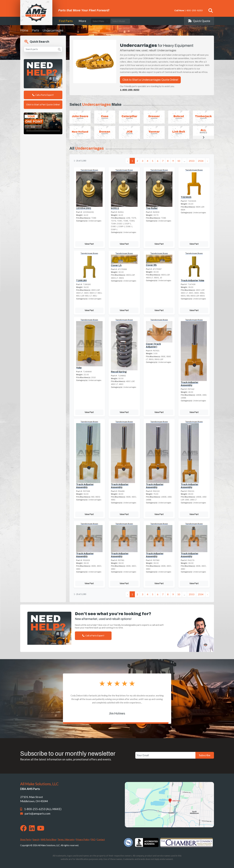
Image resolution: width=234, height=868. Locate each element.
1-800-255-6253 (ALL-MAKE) (43, 809)
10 (179, 161)
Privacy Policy (83, 839)
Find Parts (66, 21)
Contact (101, 839)
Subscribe (205, 755)
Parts (35, 30)
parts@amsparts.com (37, 814)
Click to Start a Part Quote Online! (43, 105)
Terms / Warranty (66, 839)
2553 (192, 161)
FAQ (93, 839)
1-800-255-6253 (194, 10)
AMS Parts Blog (48, 839)
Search (36, 839)
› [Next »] (207, 161)
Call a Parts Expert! (43, 95)
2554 (201, 161)
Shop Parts (26, 839)
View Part (89, 244)
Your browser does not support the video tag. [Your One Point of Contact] (43, 123)
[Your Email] (165, 755)
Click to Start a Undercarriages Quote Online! (150, 80)
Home (24, 30)
